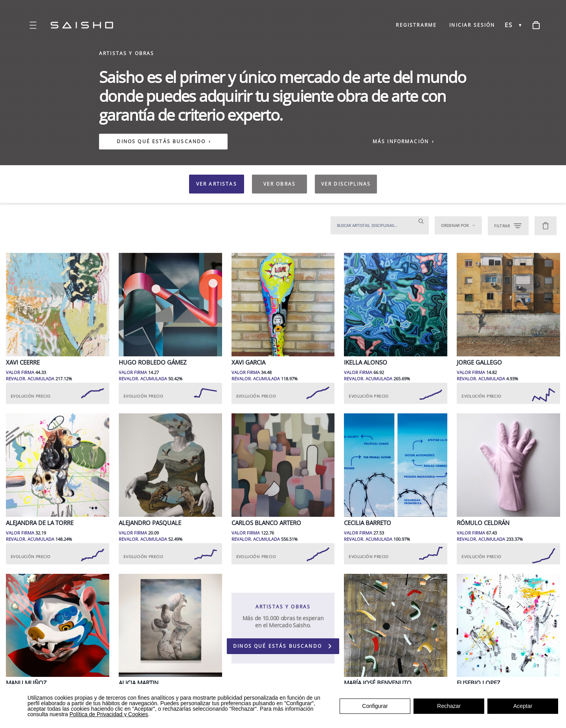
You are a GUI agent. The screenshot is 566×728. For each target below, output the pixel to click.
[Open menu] (33, 25)
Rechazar (449, 706)
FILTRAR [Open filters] (508, 226)
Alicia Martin (139, 683)
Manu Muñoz (26, 683)
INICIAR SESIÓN (472, 25)
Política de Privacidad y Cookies (109, 714)
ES (509, 25)
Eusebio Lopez (479, 683)
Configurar (375, 706)
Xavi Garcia (248, 362)
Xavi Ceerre (23, 362)
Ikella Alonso (366, 362)
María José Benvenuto (378, 683)
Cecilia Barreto (368, 523)
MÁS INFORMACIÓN (404, 141)
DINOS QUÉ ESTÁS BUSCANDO (161, 142)
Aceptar (523, 706)
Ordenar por (458, 225)
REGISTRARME (416, 25)
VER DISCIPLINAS (346, 184)
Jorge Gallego (479, 362)
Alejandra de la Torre (40, 523)
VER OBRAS (279, 184)
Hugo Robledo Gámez (153, 362)
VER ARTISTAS (217, 184)
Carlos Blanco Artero (266, 523)
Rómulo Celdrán (483, 523)
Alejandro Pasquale (150, 523)
